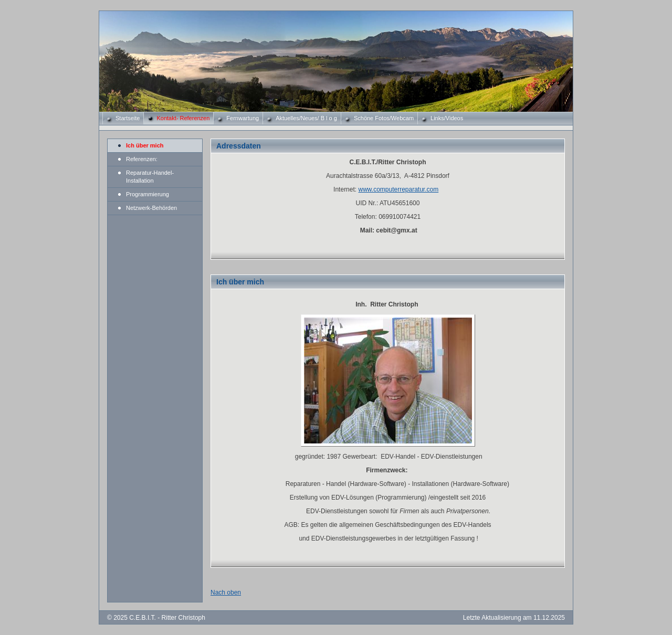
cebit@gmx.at (396, 230)
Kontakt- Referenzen (183, 118)
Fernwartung (243, 118)
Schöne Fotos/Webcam (384, 118)
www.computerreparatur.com (398, 189)
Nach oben (226, 592)
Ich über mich (145, 145)
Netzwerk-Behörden (151, 208)
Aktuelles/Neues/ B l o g (306, 118)
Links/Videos (447, 118)
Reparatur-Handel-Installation (150, 177)
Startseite (128, 118)
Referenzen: (142, 159)
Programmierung (148, 194)
